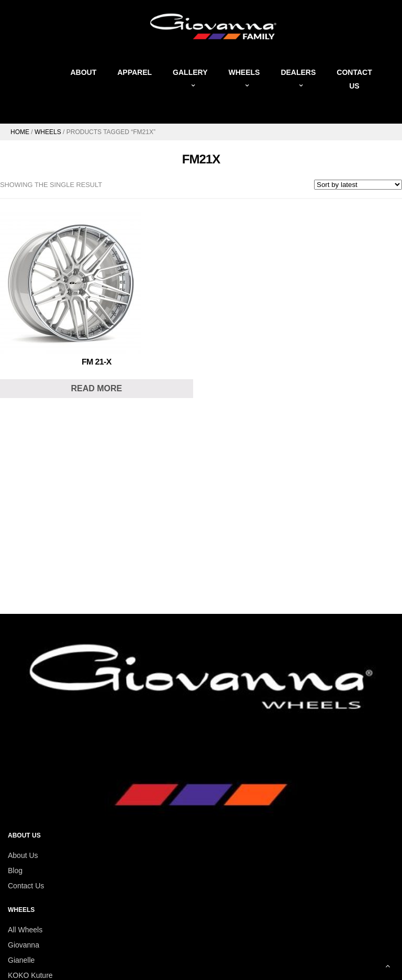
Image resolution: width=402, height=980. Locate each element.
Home (20, 132)
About (83, 72)
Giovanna (24, 945)
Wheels (48, 132)
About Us (23, 855)
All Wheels (25, 930)
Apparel (135, 72)
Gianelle (21, 960)
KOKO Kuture (30, 975)
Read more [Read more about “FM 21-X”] (96, 388)
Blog (15, 871)
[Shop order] (358, 185)
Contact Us (26, 886)
